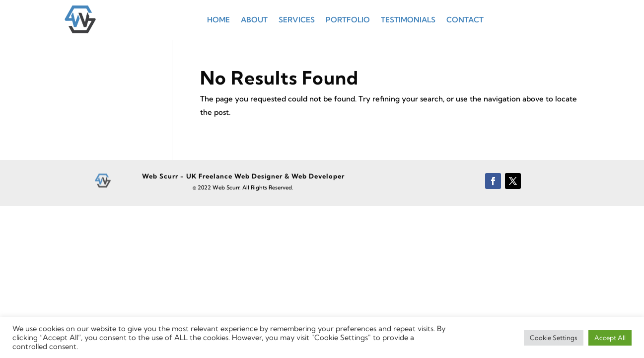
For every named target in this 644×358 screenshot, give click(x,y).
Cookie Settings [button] (554, 338)
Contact (465, 20)
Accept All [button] (610, 338)
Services (297, 20)
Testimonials (408, 20)
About (254, 20)
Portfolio (348, 20)
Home (218, 20)
